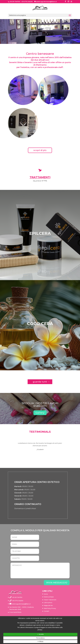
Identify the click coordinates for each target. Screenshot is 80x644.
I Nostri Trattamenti (50, 600)
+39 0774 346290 (27, 2)
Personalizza (40, 638)
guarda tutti (40, 382)
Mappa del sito (48, 605)
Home (46, 594)
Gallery (40, 413)
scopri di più (40, 150)
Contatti (46, 611)
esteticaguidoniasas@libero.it (21, 604)
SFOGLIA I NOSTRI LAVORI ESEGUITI (40, 405)
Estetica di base (49, 597)
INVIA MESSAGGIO (57, 583)
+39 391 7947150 (15, 2)
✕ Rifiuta (40, 642)
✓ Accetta (40, 634)
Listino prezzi (48, 603)
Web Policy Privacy (50, 608)
